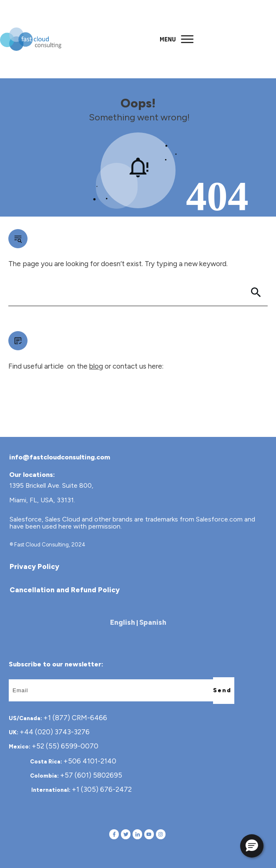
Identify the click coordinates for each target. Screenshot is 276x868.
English (123, 622)
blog (96, 366)
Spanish (153, 622)
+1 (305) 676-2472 (102, 789)
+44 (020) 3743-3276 (55, 732)
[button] (252, 846)
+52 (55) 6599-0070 (65, 746)
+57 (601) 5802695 (91, 775)
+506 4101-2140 (90, 761)
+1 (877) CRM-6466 (75, 718)
